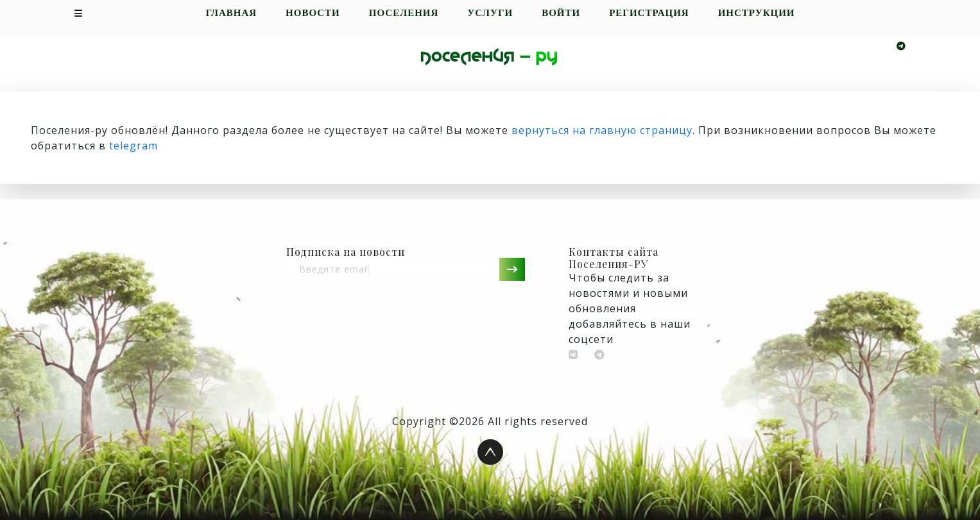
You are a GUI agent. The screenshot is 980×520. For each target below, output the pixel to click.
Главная (231, 13)
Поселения (404, 13)
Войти (561, 13)
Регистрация (649, 13)
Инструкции (757, 13)
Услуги (490, 13)
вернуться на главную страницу (602, 130)
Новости (313, 13)
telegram (133, 146)
